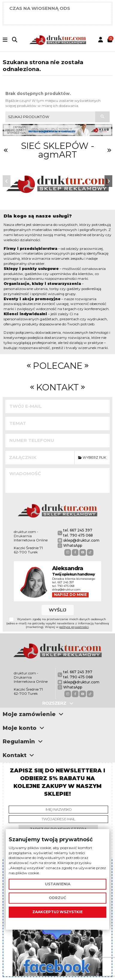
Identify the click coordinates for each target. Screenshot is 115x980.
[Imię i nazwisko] (58, 810)
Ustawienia (58, 884)
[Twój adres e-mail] (58, 819)
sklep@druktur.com (81, 540)
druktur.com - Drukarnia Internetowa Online (31, 536)
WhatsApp (73, 545)
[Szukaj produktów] (102, 117)
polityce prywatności (74, 627)
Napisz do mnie (70, 595)
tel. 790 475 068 (78, 535)
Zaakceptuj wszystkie (57, 912)
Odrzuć (57, 898)
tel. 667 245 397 (78, 530)
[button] (7, 181)
